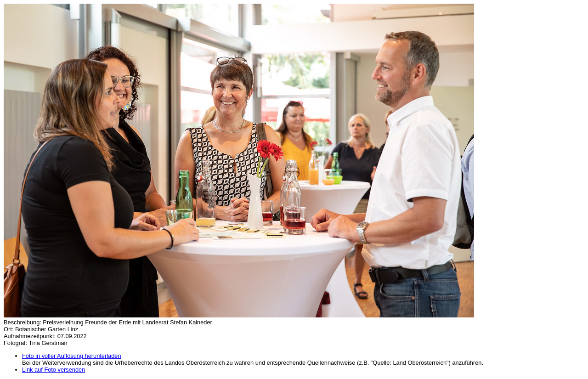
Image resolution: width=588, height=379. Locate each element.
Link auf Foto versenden (54, 370)
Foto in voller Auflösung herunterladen (72, 356)
